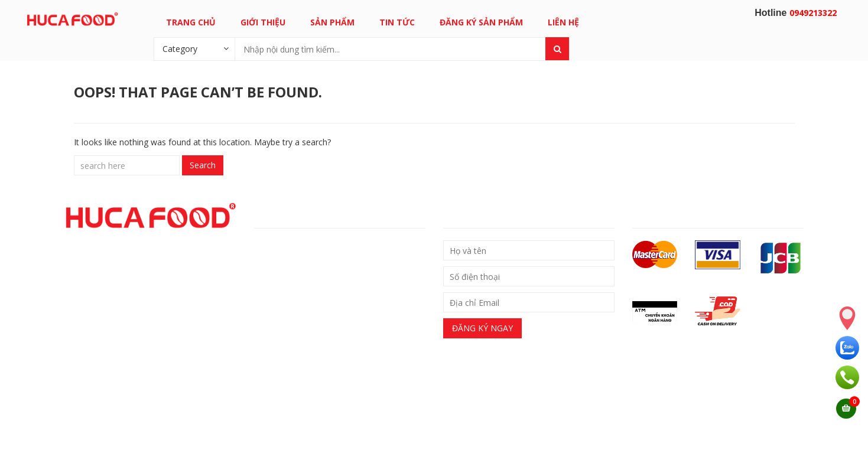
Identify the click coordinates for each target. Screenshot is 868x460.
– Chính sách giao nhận (298, 247)
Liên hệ (563, 22)
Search (203, 165)
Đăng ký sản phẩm (481, 22)
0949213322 (813, 13)
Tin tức (397, 22)
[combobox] (194, 48)
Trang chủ (191, 22)
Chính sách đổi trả (295, 267)
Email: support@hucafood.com (311, 435)
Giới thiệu (263, 22)
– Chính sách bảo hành (298, 287)
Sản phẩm (332, 22)
